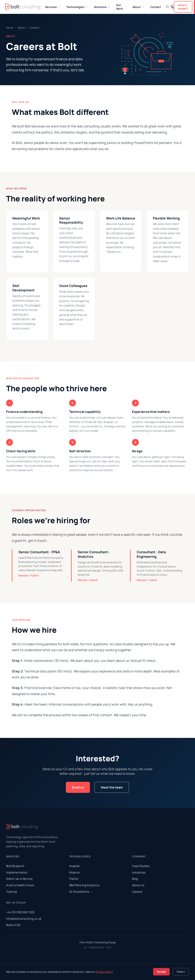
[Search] (167, 7)
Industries (139, 872)
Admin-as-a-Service (19, 879)
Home (10, 28)
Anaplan (75, 866)
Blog (135, 879)
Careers (137, 892)
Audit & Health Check (20, 885)
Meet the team (112, 787)
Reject (181, 972)
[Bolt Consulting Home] (23, 7)
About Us (138, 885)
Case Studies (141, 866)
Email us (78, 787)
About (138, 7)
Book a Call (13, 925)
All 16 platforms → (81, 892)
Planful (74, 879)
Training (11, 892)
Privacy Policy (104, 972)
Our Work (121, 7)
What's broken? (183, 7)
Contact (155, 7)
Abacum (75, 872)
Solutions (102, 7)
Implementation (17, 872)
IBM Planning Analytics (84, 885)
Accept (161, 972)
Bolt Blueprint (15, 866)
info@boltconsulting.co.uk (24, 919)
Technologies (77, 7)
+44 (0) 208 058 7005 (20, 912)
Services (53, 7)
